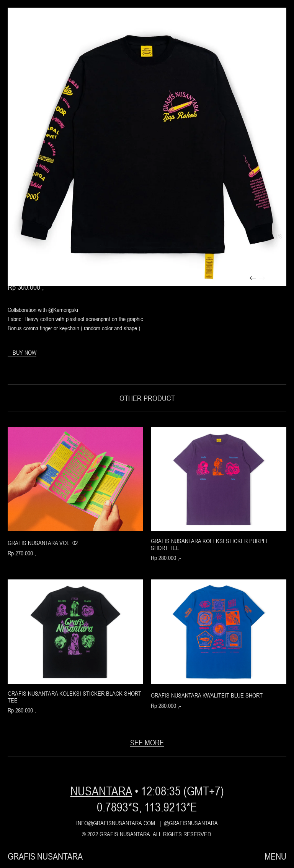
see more (147, 742)
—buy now (22, 352)
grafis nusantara (45, 856)
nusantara (101, 791)
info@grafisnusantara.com (116, 823)
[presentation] (253, 278)
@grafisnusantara (191, 823)
